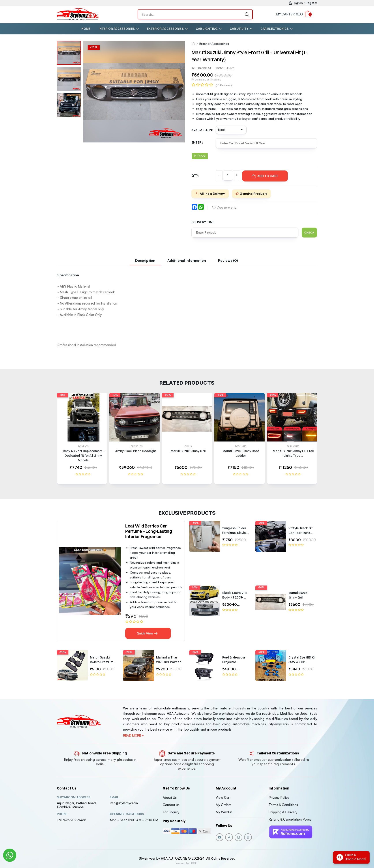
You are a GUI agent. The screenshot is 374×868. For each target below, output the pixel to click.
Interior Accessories (117, 29)
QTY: (195, 175)
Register (311, 3)
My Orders (223, 805)
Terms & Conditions (283, 805)
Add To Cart (265, 176)
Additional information (187, 260)
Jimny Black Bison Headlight (136, 451)
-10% (62, 395)
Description (145, 260)
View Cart (223, 798)
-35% (220, 395)
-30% (195, 523)
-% (94, 47)
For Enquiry (171, 812)
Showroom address (74, 797)
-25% (272, 395)
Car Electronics (275, 29)
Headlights (136, 446)
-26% (195, 652)
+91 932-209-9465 (72, 820)
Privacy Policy (279, 798)
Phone (62, 814)
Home (86, 29)
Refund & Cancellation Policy (290, 819)
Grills (188, 446)
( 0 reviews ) (224, 85)
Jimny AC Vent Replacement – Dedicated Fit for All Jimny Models (83, 456)
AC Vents (83, 446)
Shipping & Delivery (283, 812)
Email (114, 797)
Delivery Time (203, 222)
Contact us (171, 805)
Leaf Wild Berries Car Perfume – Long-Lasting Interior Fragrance (149, 531)
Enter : (197, 142)
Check (309, 233)
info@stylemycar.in (124, 803)
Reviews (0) (228, 260)
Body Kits (241, 446)
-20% (168, 395)
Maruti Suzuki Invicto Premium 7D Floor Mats (102, 662)
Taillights (293, 446)
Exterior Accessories (165, 29)
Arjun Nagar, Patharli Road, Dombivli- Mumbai (77, 805)
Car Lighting (207, 29)
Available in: (202, 130)
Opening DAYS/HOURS (127, 814)
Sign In (296, 3)
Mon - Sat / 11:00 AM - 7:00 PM (134, 820)
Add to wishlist (225, 207)
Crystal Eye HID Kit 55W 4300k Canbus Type (302, 662)
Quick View (147, 633)
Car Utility (239, 29)
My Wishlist (224, 812)
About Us (170, 798)
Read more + (133, 735)
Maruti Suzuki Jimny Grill (188, 451)
